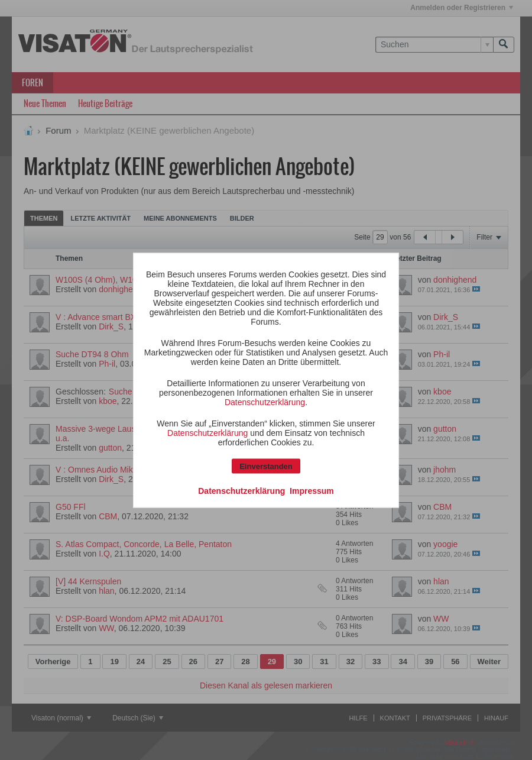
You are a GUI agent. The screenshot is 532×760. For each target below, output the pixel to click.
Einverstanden (266, 466)
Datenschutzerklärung (265, 402)
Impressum (312, 490)
